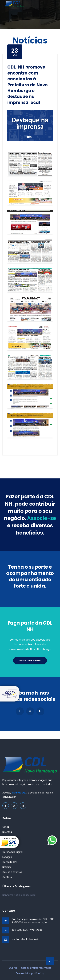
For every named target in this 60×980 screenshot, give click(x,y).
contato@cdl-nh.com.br (26, 939)
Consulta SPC (10, 862)
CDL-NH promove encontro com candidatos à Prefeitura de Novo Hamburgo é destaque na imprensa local (28, 85)
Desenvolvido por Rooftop (30, 973)
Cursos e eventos (12, 872)
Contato (7, 877)
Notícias (7, 867)
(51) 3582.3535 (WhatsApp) (27, 930)
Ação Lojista (9, 847)
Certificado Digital (12, 852)
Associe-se (9, 837)
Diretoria (7, 832)
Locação (7, 857)
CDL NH (6, 827)
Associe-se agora (30, 660)
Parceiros (8, 842)
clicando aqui (19, 793)
